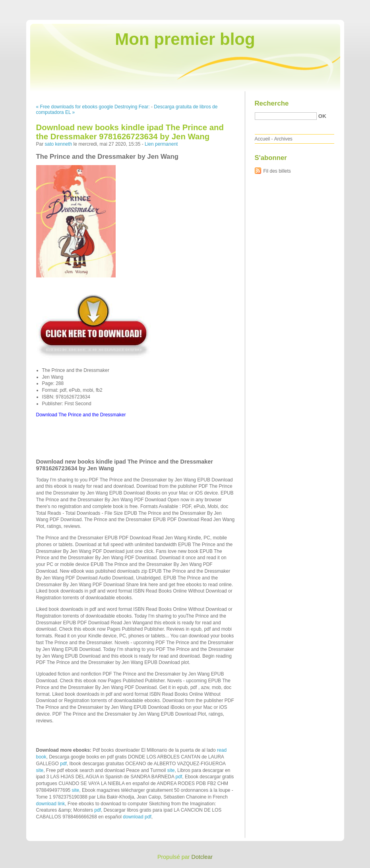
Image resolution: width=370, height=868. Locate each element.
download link (51, 804)
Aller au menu (308, 6)
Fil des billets (277, 171)
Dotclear (202, 857)
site (40, 770)
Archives (283, 139)
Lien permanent (161, 144)
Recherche (272, 103)
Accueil (262, 139)
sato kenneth (59, 144)
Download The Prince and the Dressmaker (81, 415)
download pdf (137, 817)
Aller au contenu (272, 6)
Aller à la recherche (347, 6)
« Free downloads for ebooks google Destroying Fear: (93, 107)
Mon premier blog (185, 39)
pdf (63, 764)
